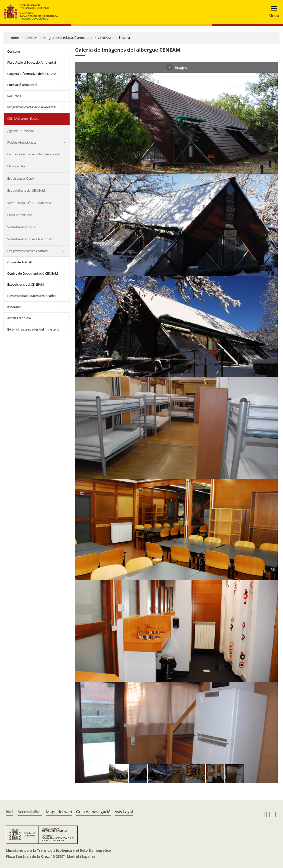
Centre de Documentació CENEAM (33, 273)
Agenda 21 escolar (21, 131)
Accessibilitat (30, 812)
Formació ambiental (22, 85)
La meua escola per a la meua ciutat (34, 154)
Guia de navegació (93, 812)
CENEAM (31, 38)
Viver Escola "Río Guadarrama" (30, 203)
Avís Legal (124, 812)
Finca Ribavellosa (20, 215)
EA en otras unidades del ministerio (33, 329)
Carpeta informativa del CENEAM (32, 74)
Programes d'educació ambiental (68, 38)
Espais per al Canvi (21, 178)
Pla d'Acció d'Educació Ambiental (32, 62)
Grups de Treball (19, 262)
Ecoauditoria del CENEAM (26, 190)
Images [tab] (176, 67)
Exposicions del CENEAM (26, 284)
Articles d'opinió (19, 318)
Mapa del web (59, 812)
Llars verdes (16, 166)
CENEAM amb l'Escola (114, 38)
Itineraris (14, 307)
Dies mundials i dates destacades (32, 296)
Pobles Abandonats (22, 142)
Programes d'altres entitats (27, 251)
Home (14, 38)
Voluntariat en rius (21, 227)
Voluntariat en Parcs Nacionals (30, 239)
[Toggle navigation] (272, 12)
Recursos (14, 96)
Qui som (14, 51)
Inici (10, 812)
